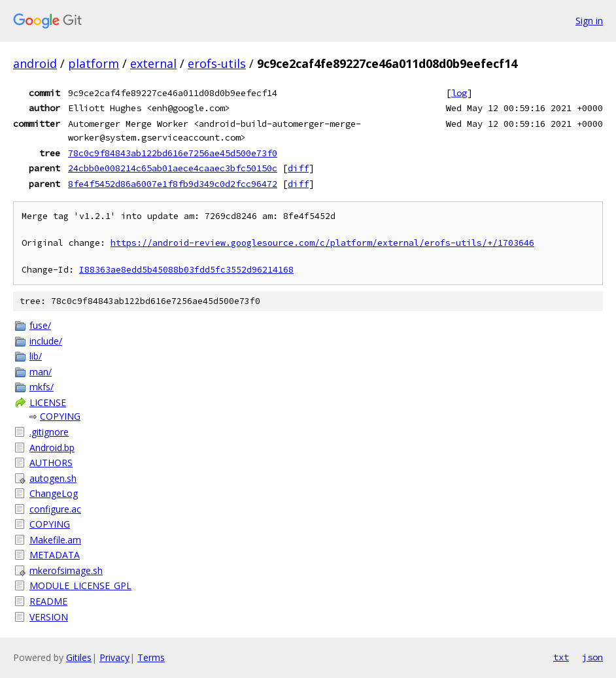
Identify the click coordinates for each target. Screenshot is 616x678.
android (35, 63)
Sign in (589, 21)
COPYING (60, 416)
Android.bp (52, 448)
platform (94, 63)
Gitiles (79, 657)
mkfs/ (42, 387)
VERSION (49, 617)
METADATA (55, 555)
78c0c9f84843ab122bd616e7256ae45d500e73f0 (173, 153)
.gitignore (49, 432)
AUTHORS (51, 463)
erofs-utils (217, 63)
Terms (151, 657)
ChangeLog (54, 493)
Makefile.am (55, 540)
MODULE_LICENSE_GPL (80, 585)
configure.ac (55, 509)
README (48, 601)
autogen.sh (53, 478)
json (592, 657)
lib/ (36, 356)
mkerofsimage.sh (66, 570)
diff (298, 168)
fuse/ (40, 325)
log (459, 93)
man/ (41, 372)
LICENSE (48, 402)
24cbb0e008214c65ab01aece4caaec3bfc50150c (173, 168)
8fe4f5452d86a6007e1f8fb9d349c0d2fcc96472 (173, 184)
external (153, 63)
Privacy (114, 657)
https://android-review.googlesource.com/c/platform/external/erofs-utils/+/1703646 (322, 243)
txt (561, 657)
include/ (46, 341)
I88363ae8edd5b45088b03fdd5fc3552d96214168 (186, 270)
